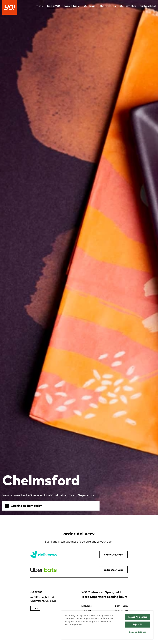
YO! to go (89, 6)
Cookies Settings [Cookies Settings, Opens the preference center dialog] (137, 632)
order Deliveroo (113, 555)
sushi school (148, 6)
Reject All (137, 624)
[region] (107, 625)
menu (39, 6)
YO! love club (128, 6)
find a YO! (53, 6)
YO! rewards (107, 6)
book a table (72, 6)
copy (35, 608)
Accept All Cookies (137, 617)
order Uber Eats (113, 570)
